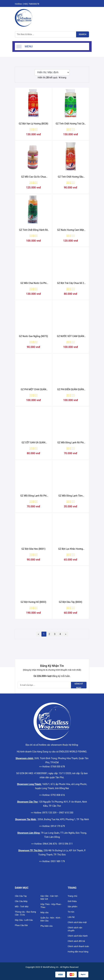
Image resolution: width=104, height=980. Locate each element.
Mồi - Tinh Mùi (22, 907)
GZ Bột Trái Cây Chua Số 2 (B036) (71, 283)
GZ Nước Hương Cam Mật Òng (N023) (71, 230)
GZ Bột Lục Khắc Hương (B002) (71, 549)
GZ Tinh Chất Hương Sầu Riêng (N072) (70, 177)
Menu (29, 46)
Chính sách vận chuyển (75, 929)
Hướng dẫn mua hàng (78, 952)
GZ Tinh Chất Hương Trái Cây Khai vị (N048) (70, 124)
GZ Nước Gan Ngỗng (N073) (33, 336)
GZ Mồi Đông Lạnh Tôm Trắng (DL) (71, 496)
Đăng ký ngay (79, 686)
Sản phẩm (72, 907)
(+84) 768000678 (31, 4)
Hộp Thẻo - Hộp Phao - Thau (51, 906)
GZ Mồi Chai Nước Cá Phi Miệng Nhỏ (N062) (33, 283)
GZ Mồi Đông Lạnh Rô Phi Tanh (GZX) (71, 443)
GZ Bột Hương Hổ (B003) (33, 602)
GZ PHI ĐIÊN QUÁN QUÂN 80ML (71, 390)
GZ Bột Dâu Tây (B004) (71, 602)
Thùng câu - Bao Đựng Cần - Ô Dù (25, 913)
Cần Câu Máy (21, 901)
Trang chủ (72, 896)
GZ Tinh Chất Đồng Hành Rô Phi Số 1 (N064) (34, 230)
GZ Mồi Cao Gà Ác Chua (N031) (33, 177)
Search (83, 34)
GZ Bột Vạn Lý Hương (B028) (34, 124)
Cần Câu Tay (21, 896)
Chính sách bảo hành (78, 936)
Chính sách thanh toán (78, 946)
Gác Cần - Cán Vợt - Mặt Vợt (50, 897)
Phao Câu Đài (21, 925)
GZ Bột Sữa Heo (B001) (33, 549)
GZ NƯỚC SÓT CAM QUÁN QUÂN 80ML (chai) (70, 336)
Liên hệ (71, 917)
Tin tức (71, 912)
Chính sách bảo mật (77, 922)
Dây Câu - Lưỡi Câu (24, 920)
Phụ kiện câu (47, 926)
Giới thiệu (72, 901)
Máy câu (44, 912)
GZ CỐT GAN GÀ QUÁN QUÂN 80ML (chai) (33, 443)
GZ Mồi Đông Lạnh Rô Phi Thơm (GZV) (33, 496)
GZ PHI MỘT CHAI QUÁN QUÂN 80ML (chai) (34, 390)
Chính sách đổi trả (76, 941)
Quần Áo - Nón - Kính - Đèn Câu (51, 919)
